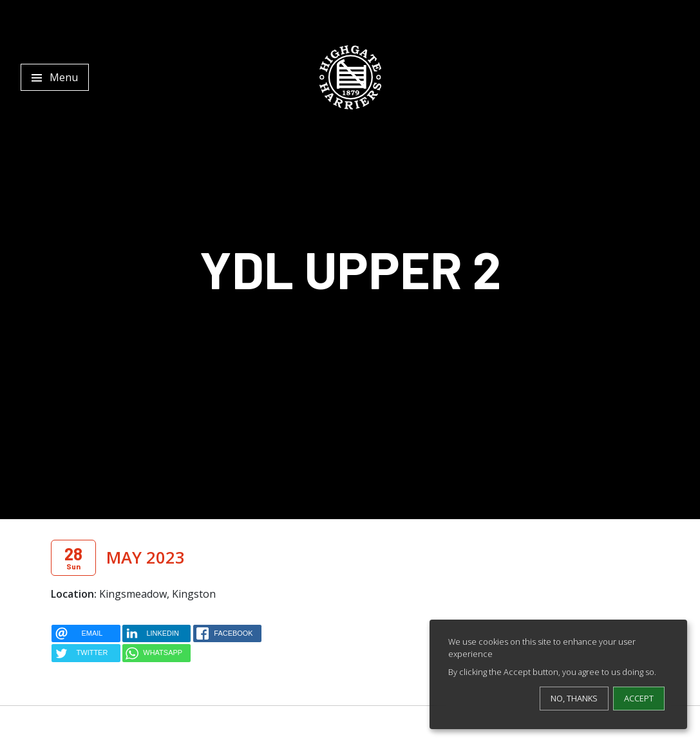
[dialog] (558, 674)
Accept (639, 698)
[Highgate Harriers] (350, 77)
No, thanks (574, 698)
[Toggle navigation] (55, 77)
